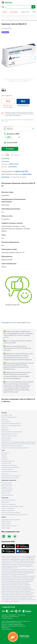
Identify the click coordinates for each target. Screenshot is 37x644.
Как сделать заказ (7, 415)
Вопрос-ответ (6, 493)
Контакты (4, 459)
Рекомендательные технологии (11, 476)
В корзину (10, 149)
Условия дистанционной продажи (12, 432)
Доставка (4, 419)
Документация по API (8, 511)
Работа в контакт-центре (9, 526)
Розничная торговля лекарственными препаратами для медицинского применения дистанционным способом (18, 443)
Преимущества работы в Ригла (11, 520)
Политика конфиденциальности (11, 423)
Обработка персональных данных (12, 446)
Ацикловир (27, 174)
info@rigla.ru (8, 629)
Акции (5, 12)
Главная (4, 20)
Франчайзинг (6, 502)
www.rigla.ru (28, 558)
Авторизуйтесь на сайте (9, 323)
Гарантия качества (7, 469)
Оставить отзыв (6, 463)
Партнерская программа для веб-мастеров (15, 515)
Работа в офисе (6, 524)
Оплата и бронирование (9, 417)
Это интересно (6, 421)
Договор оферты (7, 438)
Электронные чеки (7, 495)
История (4, 455)
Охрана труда (6, 528)
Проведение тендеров (8, 500)
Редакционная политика (9, 465)
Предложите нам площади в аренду (12, 506)
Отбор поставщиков (8, 509)
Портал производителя (9, 504)
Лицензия (5, 428)
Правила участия (7, 487)
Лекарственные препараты (14, 20)
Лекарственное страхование (10, 467)
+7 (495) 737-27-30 (8, 607)
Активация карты (7, 485)
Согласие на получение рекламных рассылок (15, 448)
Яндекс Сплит (25, 12)
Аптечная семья (6, 483)
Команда (4, 457)
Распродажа (14, 12)
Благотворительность (8, 461)
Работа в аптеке (6, 522)
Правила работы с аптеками (10, 478)
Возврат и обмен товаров (9, 436)
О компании (5, 453)
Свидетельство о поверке (9, 472)
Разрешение (5, 430)
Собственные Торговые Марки (11, 513)
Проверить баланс (7, 489)
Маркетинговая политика (9, 434)
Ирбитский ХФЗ (22, 172)
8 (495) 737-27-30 (12, 568)
